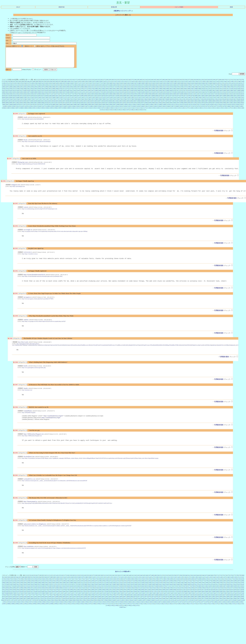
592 (125, 98)
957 (214, 107)
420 (239, 92)
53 (178, 84)
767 (21, 103)
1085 (8, 112)
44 (152, 84)
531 (150, 96)
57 (189, 84)
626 (4, 100)
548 (210, 96)
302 (61, 91)
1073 (198, 110)
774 (46, 103)
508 (68, 96)
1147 (127, 114)
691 (235, 100)
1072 (194, 110)
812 (182, 103)
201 (185, 87)
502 (46, 96)
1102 (81, 112)
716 (82, 101)
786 (89, 103)
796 (125, 103)
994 (104, 108)
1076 (211, 110)
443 (78, 94)
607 (178, 98)
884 (196, 105)
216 (239, 87)
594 (132, 98)
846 (61, 105)
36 (130, 84)
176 (96, 87)
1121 (161, 112)
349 (228, 91)
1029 (9, 110)
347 (221, 91)
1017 (199, 108)
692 (239, 100)
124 (153, 85)
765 (14, 103)
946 (175, 107)
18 (79, 84)
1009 (164, 108)
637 (43, 100)
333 (171, 91)
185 (128, 87)
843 (50, 105)
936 (139, 107)
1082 (237, 110)
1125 (178, 112)
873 (157, 105)
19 (82, 84)
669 (157, 100)
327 (150, 91)
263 (164, 89)
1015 (190, 108)
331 (164, 91)
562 (18, 98)
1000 (126, 108)
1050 (99, 110)
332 (168, 91)
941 (157, 107)
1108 (107, 112)
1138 (234, 112)
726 (118, 101)
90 (40, 85)
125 (157, 85)
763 (7, 103)
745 (185, 101)
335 (178, 91)
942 (160, 107)
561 (14, 98)
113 (115, 85)
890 (217, 105)
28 (107, 84)
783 (78, 103)
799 (136, 103)
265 (171, 89)
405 (185, 92)
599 (150, 98)
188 (139, 87)
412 (210, 92)
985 (72, 108)
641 (57, 100)
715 (78, 101)
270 (189, 89)
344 (210, 91)
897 (242, 105)
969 (15, 108)
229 (43, 89)
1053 (112, 110)
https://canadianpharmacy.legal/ (51, 426)
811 (178, 103)
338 (189, 91)
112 (111, 85)
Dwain (25, 144)
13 (64, 84)
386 (118, 92)
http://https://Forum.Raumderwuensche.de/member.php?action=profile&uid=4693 (42, 283)
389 (128, 92)
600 (153, 98)
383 (107, 92)
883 (193, 105)
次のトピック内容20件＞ (123, 582)
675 (178, 100)
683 (207, 100)
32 (118, 84)
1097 (60, 112)
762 (4, 103)
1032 (22, 110)
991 (93, 108)
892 (225, 105)
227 (36, 89)
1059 (138, 110)
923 (93, 107)
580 (82, 98)
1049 (95, 110)
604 (168, 98)
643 (64, 100)
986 (75, 108)
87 (31, 85)
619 (221, 98)
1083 (241, 110)
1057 (129, 110)
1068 (177, 110)
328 (153, 91)
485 (228, 94)
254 (132, 89)
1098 (64, 112)
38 (135, 84)
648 (82, 100)
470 (175, 94)
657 (114, 100)
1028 (5, 110)
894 (232, 105)
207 (207, 87)
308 (82, 91)
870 (146, 105)
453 (114, 94)
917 (71, 107)
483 (221, 94)
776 (53, 103)
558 (4, 98)
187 (136, 87)
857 (100, 105)
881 (185, 105)
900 (11, 107)
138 (203, 85)
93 (48, 85)
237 (71, 89)
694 (4, 101)
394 (146, 92)
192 (153, 87)
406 (189, 92)
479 (207, 94)
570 (46, 98)
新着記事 (114, 7)
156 (25, 87)
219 (7, 89)
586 (103, 98)
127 (164, 85)
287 (7, 91)
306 (75, 91)
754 (217, 101)
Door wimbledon (28, 556)
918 (75, 107)
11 (59, 84)
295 (36, 91)
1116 (140, 112)
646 (75, 100)
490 (4, 96)
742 (175, 101)
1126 (183, 112)
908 (39, 107)
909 (43, 107)
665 (143, 100)
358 (18, 92)
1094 (47, 112)
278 (217, 89)
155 (21, 87)
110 (104, 85)
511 (78, 96)
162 (46, 87)
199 (178, 87)
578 (75, 98)
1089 (26, 112)
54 (180, 84)
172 (82, 87)
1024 (229, 108)
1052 (108, 110)
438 (61, 94)
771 (36, 103)
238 (75, 89)
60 (197, 84)
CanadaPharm (28, 419)
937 (143, 107)
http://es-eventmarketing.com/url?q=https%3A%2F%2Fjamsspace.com (40, 214)
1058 (134, 110)
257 (143, 89)
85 (26, 85)
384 (111, 92)
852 (82, 105)
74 (237, 84)
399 (164, 92)
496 (25, 96)
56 (186, 84)
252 (125, 89)
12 (62, 84)
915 (64, 107)
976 (40, 108)
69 (223, 84)
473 (185, 94)
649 (86, 100)
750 (203, 101)
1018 (203, 108)
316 (110, 91)
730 (132, 101)
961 (228, 107)
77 (3, 85)
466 (160, 94)
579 (78, 98)
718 (89, 101)
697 (14, 101)
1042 (65, 110)
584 (96, 98)
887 (207, 105)
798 (132, 103)
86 (28, 85)
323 (135, 91)
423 (7, 94)
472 (182, 94)
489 (242, 94)
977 (43, 108)
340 (196, 91)
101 (72, 85)
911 (50, 107)
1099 (68, 112)
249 (114, 89)
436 (53, 94)
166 (61, 87)
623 (235, 98)
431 (36, 94)
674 (175, 100)
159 (36, 87)
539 (178, 96)
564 (25, 98)
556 (239, 96)
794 (118, 103)
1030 (13, 110)
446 (89, 94)
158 (32, 87)
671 (164, 100)
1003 (138, 108)
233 (57, 89)
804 (153, 103)
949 (185, 107)
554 (232, 96)
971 (22, 108)
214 (232, 87)
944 (168, 107)
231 (50, 89)
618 (217, 98)
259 (150, 89)
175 (93, 87)
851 (78, 105)
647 (78, 100)
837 (29, 105)
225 (29, 89)
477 (200, 94)
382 (103, 92)
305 (71, 91)
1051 (104, 110)
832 (11, 105)
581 (86, 98)
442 (75, 94)
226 (32, 89)
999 (122, 108)
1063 (155, 110)
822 (217, 103)
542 (189, 96)
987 (79, 108)
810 (175, 103)
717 (86, 101)
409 (200, 92)
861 (114, 105)
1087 (17, 112)
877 (171, 105)
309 (86, 91)
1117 (145, 112)
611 (193, 98)
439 (64, 94)
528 (139, 96)
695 (7, 101)
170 (75, 87)
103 (79, 85)
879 (178, 105)
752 (210, 101)
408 (196, 92)
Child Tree (123, 617)
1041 (61, 110)
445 (86, 94)
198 (175, 87)
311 (93, 91)
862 (118, 105)
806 (160, 103)
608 (182, 98)
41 (144, 84)
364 (39, 92)
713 (71, 101)
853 (86, 105)
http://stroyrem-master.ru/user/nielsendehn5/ (33, 123)
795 (121, 103)
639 (50, 100)
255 (135, 89)
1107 (102, 112)
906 (32, 107)
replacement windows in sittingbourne (35, 534)
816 (196, 103)
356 (11, 92)
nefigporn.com (16, 190)
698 (18, 101)
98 (62, 85)
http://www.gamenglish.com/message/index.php (34, 375)
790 (103, 103)
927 (107, 107)
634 (32, 100)
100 (68, 85)
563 (21, 98)
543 (193, 96)
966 (4, 108)
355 (7, 92)
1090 (30, 112)
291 (21, 91)
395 (150, 92)
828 (239, 103)
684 (210, 100)
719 (93, 101)
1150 (140, 114)
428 (25, 94)
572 (53, 98)
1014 (186, 108)
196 (168, 87)
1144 (115, 114)
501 (43, 96)
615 (207, 98)
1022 (220, 108)
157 (29, 87)
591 (121, 98)
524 (125, 96)
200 (182, 87)
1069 (181, 110)
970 (18, 108)
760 (239, 101)
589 (114, 98)
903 (21, 107)
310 (89, 91)
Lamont (26, 212)
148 (239, 85)
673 (171, 100)
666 (146, 100)
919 (78, 107)
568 (39, 98)
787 (93, 103)
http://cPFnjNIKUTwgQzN (29, 421)
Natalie (26, 396)
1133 (212, 112)
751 (207, 101)
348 (225, 91)
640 (53, 100)
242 (89, 89)
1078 (220, 110)
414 (217, 92)
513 (86, 96)
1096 (56, 112)
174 (89, 87)
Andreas (26, 327)
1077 (216, 110)
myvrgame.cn (27, 304)
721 (100, 101)
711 (64, 101)
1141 (102, 114)
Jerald (25, 121)
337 (185, 91)
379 (93, 92)
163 (50, 87)
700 (25, 101)
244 (96, 89)
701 (29, 101)
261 (157, 89)
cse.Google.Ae (28, 235)
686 (217, 100)
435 (50, 94)
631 (21, 100)
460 (139, 94)
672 (168, 100)
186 (132, 87)
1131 (204, 112)
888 (210, 105)
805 (157, 103)
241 (86, 89)
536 (168, 96)
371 (64, 92)
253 (128, 89)
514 (89, 96)
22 (90, 84)
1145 (119, 114)
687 (221, 100)
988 (82, 108)
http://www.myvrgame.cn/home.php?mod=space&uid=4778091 (38, 305)
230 (46, 89)
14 (67, 84)
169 (71, 87)
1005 (147, 108)
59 (195, 84)
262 (160, 89)
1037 (43, 110)
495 (21, 96)
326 (146, 91)
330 (160, 91)
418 (232, 92)
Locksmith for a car (29, 488)
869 (143, 105)
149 (243, 85)
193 (157, 87)
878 (175, 105)
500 (39, 96)
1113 (128, 112)
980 (54, 108)
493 (14, 96)
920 (82, 107)
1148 (131, 114)
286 (4, 91)
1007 (156, 108)
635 (36, 100)
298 (46, 91)
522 (118, 96)
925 (100, 107)
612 (196, 98)
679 (193, 100)
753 (214, 101)
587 (107, 98)
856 (96, 105)
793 (114, 103)
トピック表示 (179, 7)
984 (68, 108)
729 (128, 101)
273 (200, 89)
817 (200, 103)
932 (125, 107)
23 (93, 84)
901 (14, 107)
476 (196, 94)
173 (86, 87)
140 (210, 85)
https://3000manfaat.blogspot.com (34, 442)
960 (225, 107)
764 (11, 103)
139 (207, 85)
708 (53, 101)
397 (157, 92)
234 (61, 89)
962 (232, 107)
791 (107, 103)
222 (18, 89)
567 (36, 98)
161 (43, 87)
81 (14, 85)
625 (242, 98)
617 (214, 98)
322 (132, 91)
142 (218, 85)
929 (114, 107)
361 (29, 92)
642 (61, 100)
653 (100, 100)
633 (29, 100)
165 (57, 87)
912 (53, 107)
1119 (153, 112)
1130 (200, 112)
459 (135, 94)
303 (64, 91)
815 (193, 103)
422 (4, 94)
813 (185, 103)
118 (132, 85)
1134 (217, 112)
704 (39, 101)
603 (164, 98)
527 (135, 96)
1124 (174, 112)
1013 (181, 108)
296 (39, 91)
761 (242, 101)
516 (96, 96)
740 (168, 101)
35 (127, 84)
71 (228, 84)
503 (50, 96)
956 (210, 107)
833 (14, 105)
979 (50, 108)
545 (200, 96)
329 (157, 91)
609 (185, 98)
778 (61, 103)
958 (217, 107)
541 (185, 96)
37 (132, 84)
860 (111, 105)
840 (39, 105)
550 (217, 96)
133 (185, 85)
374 (75, 92)
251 (121, 89)
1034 (30, 110)
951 (193, 107)
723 (107, 101)
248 (111, 89)
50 (169, 84)
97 (60, 85)
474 (189, 94)
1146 (123, 114)
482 (217, 94)
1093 (43, 112)
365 (43, 92)
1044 (74, 110)
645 (71, 100)
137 (200, 85)
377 (86, 92)
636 (39, 100)
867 (135, 105)
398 (160, 92)
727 (121, 101)
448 (96, 94)
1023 (224, 108)
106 (90, 85)
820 (210, 103)
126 (161, 85)
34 (124, 84)
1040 (56, 110)
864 (125, 105)
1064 (160, 110)
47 (161, 84)
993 (100, 108)
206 (203, 87)
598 (146, 98)
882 (189, 105)
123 (150, 85)
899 (7, 107)
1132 (208, 112)
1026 (237, 108)
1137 (229, 112)
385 (114, 92)
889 (214, 105)
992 (97, 108)
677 (185, 100)
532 (153, 96)
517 (100, 96)
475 (193, 94)
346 (217, 91)
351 (235, 91)
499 (36, 96)
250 (118, 89)
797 (128, 103)
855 (93, 105)
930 (118, 107)
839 (36, 105)
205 (200, 87)
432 (39, 94)
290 (18, 91)
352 (239, 91)
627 (7, 100)
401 (171, 92)
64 (209, 84)
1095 (51, 112)
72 (231, 84)
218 (4, 89)
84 (23, 85)
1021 (216, 108)
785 (86, 103)
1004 (143, 108)
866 (132, 105)
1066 (168, 110)
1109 (111, 112)
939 (150, 107)
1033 (26, 110)
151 (7, 87)
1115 (136, 112)
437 (57, 94)
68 (220, 84)
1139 (238, 112)
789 (100, 103)
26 (101, 84)
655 (107, 100)
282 (232, 89)
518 (103, 96)
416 (225, 92)
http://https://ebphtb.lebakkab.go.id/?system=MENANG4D (30, 168)
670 (160, 100)
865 (128, 105)
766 (18, 103)
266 (175, 89)
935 (135, 107)
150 (4, 87)
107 (93, 85)
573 (57, 98)
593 (128, 98)
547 (207, 96)
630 (18, 100)
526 (132, 96)
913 (57, 107)
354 (4, 92)
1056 (125, 110)
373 (71, 92)
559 (7, 98)
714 (75, 101)
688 (225, 100)
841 (43, 105)
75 (240, 84)
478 (203, 94)
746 (189, 101)
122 (146, 85)
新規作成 (62, 7)
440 (68, 94)
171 (78, 87)
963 (235, 107)
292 (25, 91)
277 (214, 89)
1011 (173, 108)
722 (103, 101)
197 (171, 87)
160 (39, 87)
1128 (191, 112)
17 (76, 84)
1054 (117, 110)
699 (21, 101)
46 (158, 84)
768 (25, 103)
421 (242, 92)
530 (146, 96)
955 (207, 107)
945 (171, 107)
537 (171, 96)
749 (200, 101)
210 (218, 87)
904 (25, 107)
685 (214, 100)
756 (225, 101)
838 (32, 105)
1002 (134, 108)
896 (239, 105)
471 (178, 94)
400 (168, 92)
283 (235, 89)
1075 (207, 110)
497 (29, 96)
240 (82, 89)
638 (46, 100)
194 (160, 87)
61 (200, 84)
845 (57, 105)
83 (20, 85)
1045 (78, 110)
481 (214, 94)
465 (157, 94)
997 (115, 108)
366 (46, 92)
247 (107, 89)
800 (139, 103)
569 (43, 98)
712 (68, 101)
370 (61, 92)
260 (153, 89)
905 (29, 107)
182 (118, 87)
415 (221, 92)
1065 (164, 110)
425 (14, 94)
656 (111, 100)
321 (128, 91)
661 (128, 100)
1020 (212, 108)
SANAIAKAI (28, 258)
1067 (172, 110)
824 (225, 103)
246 (103, 89)
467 (164, 94)
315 (107, 91)
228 (39, 89)
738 (160, 101)
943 (164, 107)
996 (111, 108)
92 (45, 85)
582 (89, 98)
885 (200, 105)
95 (54, 85)
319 (121, 91)
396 (153, 92)
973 (29, 108)
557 (242, 96)
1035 (35, 110)
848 (68, 105)
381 (100, 92)
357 (14, 92)
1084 (4, 112)
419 (235, 92)
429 (29, 94)
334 (175, 91)
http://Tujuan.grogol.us (30, 511)
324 (139, 91)
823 (221, 103)
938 (146, 107)
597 (143, 98)
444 (82, 94)
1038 (48, 110)
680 (196, 100)
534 (160, 96)
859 (107, 105)
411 (207, 92)
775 (50, 103)
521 (114, 96)
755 (221, 101)
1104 (90, 112)
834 (18, 105)
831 (7, 105)
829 (242, 103)
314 (103, 91)
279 (221, 89)
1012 (177, 108)
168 (68, 87)
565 (29, 98)
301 (57, 91)
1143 (110, 114)
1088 (21, 112)
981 (57, 108)
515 (93, 96)
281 (228, 89)
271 (193, 89)
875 (164, 105)
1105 (94, 112)
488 (239, 94)
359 (21, 92)
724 (110, 101)
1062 (151, 110)
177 (100, 87)
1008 (160, 108)
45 (155, 84)
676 (182, 100)
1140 (242, 112)
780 (68, 103)
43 (149, 84)
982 (61, 108)
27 (104, 84)
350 (232, 91)
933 (128, 107)
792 (111, 103)
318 (118, 91)
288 (11, 91)
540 (182, 96)
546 (203, 96)
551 (221, 96)
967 (8, 108)
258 (146, 89)
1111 (119, 112)
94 (51, 85)
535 (164, 96)
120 (139, 85)
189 (143, 87)
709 (57, 101)
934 (132, 107)
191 (150, 87)
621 (228, 98)
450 (103, 94)
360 (25, 92)
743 (178, 101)
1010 (169, 108)
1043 (69, 110)
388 (125, 92)
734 (146, 101)
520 (110, 96)
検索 (231, 7)
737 (157, 101)
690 (232, 100)
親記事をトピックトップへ (123, 11)
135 (193, 85)
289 (14, 91)
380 (96, 92)
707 (50, 101)
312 (96, 91)
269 (185, 89)
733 (143, 101)
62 (203, 84)
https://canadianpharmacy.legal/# (53, 424)
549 (214, 96)
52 (175, 84)
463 (150, 94)
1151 (144, 114)
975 (36, 108)
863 (121, 105)
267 (178, 89)
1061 (147, 110)
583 (93, 98)
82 (17, 85)
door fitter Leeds (23, 349)
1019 (207, 108)
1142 (106, 114)
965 (242, 107)
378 (89, 92)
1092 (38, 112)
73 (234, 84)
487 (235, 94)
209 (214, 87)
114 (118, 85)
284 (239, 89)
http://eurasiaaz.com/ (27, 398)
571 (50, 98)
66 (214, 84)
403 (178, 92)
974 (33, 108)
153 (14, 87)
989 (86, 108)
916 (68, 107)
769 (29, 103)
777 (57, 103)
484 (225, 94)
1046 (82, 110)
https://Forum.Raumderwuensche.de (34, 281)
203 (193, 87)
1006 (151, 108)
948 (182, 107)
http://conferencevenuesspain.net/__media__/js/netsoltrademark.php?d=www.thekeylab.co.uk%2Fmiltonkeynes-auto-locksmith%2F (55, 490)
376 (82, 92)
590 (118, 98)
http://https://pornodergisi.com (17, 191)
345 (214, 91)
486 (232, 94)
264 (168, 89)
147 (235, 85)
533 (157, 96)
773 (43, 103)
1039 (52, 110)
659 (121, 100)
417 (228, 92)
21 (87, 84)
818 (203, 103)
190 (146, 87)
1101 (77, 112)
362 (32, 92)
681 (200, 100)
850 (75, 105)
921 (86, 107)
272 (196, 89)
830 (4, 105)
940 (153, 107)
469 (171, 94)
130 (175, 85)
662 (132, 100)
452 (111, 94)
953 (200, 107)
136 (196, 85)
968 (11, 108)
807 (164, 103)
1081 (233, 110)
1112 (124, 112)
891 (221, 105)
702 (32, 101)
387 (121, 92)
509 (71, 96)
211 (221, 87)
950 (189, 107)
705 (43, 101)
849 (71, 105)
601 (157, 98)
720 (96, 101)
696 (11, 101)
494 (18, 96)
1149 (136, 114)
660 (125, 100)
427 (21, 94)
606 (175, 98)
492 (11, 96)
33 (121, 84)
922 (89, 107)
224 (25, 89)
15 (70, 84)
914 (61, 107)
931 (121, 107)
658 (118, 100)
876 (168, 105)
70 (226, 84)
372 (68, 92)
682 (203, 100)
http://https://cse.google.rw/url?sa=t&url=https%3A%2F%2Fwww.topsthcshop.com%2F (44, 328)
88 (34, 85)
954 (203, 107)
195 (164, 87)
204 (196, 87)
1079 (224, 110)
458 (132, 94)
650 (89, 100)
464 (153, 94)
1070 (185, 110)
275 (207, 89)
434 (46, 94)
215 (235, 87)
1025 (233, 108)
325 (143, 91)
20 (84, 84)
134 (189, 85)
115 (122, 85)
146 (232, 85)
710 (61, 101)
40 (141, 84)
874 (160, 105)
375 (78, 92)
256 (139, 89)
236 (68, 89)
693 (242, 100)
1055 (121, 110)
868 (139, 105)
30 (113, 84)
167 (64, 87)
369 (57, 92)
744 (182, 101)
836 (25, 105)
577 (71, 98)
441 (71, 94)
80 (12, 85)
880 (182, 105)
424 (11, 94)
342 (203, 91)
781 (71, 103)
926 (103, 107)
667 (150, 100)
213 (228, 87)
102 (76, 85)
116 (125, 85)
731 (135, 101)
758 (232, 101)
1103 (86, 112)
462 (146, 94)
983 (65, 108)
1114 (132, 112)
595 (136, 98)
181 (114, 87)
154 (18, 87)
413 (214, 92)
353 (242, 91)
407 (193, 92)
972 (25, 108)
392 (139, 92)
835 (21, 105)
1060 (142, 110)
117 (129, 85)
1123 (170, 112)
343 (207, 91)
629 (14, 100)
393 (143, 92)
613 (200, 98)
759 (235, 101)
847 (64, 105)
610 (189, 98)
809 (171, 103)
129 (171, 85)
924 (96, 107)
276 (210, 89)
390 (132, 92)
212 (225, 87)
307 (78, 91)
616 (210, 98)
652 (96, 100)
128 (168, 85)
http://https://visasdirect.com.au (30, 260)
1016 (194, 108)
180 (111, 87)
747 (193, 101)
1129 (195, 112)
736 (153, 101)
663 (135, 100)
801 (143, 103)
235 (64, 89)
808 (168, 103)
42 (146, 84)
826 (232, 103)
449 (100, 94)
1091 (34, 112)
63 (206, 84)
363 (36, 92)
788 (96, 103)
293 (29, 91)
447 (93, 94)
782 (75, 103)
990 (90, 108)
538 (175, 96)
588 (111, 98)
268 (182, 89)
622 (232, 98)
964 (239, 107)
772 (39, 103)
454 (118, 94)
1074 (203, 110)
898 (4, 107)
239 (78, 89)
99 (65, 85)
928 (110, 107)
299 (50, 91)
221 (14, 89)
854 (89, 105)
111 (108, 85)
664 (139, 100)
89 (37, 85)
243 (93, 89)
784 (82, 103)
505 (57, 96)
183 (121, 87)
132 (182, 85)
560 (11, 98)
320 (125, 91)
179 (107, 87)
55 (183, 84)
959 (221, 107)
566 (32, 98)
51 (172, 84)
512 (82, 96)
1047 (86, 110)
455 (121, 94)
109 (101, 85)
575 (64, 98)
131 (178, 85)
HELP (18, 7)
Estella (25, 373)
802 (146, 103)
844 (53, 105)
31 (115, 84)
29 (110, 84)
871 (150, 105)
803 (150, 103)
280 (225, 89)
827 (235, 103)
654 (103, 100)
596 (139, 98)
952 (196, 107)
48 (164, 84)
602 (160, 98)
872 (153, 105)
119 (136, 85)
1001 (130, 108)
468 (168, 94)
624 (239, 98)
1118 (149, 112)
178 (103, 87)
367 (50, 92)
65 (212, 84)
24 (96, 84)
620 (225, 98)
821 (214, 103)
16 (73, 84)
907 (36, 107)
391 (136, 92)
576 (68, 98)
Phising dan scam (23, 167)
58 (192, 84)
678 (189, 100)
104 (83, 85)
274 (203, 89)
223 (21, 89)
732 (139, 101)
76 (243, 84)
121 (143, 85)
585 (100, 98)
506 (61, 96)
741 (171, 101)
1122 (166, 112)
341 (200, 91)
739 (164, 101)
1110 (115, 112)
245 (100, 89)
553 (228, 96)
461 (143, 94)
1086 (13, 112)
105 (86, 85)
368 (53, 92)
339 (193, 91)
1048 (91, 110)
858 (103, 105)
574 (61, 98)
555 (235, 96)
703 (36, 101)
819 (207, 103)
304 (68, 91)
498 (32, 96)
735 (150, 101)
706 (46, 101)
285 (242, 89)
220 (11, 89)
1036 (39, 110)
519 (107, 96)
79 (9, 85)
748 (196, 101)
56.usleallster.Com (29, 465)
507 (64, 96)
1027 (242, 108)
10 (56, 84)
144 (225, 85)
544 (196, 96)
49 (166, 84)
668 (153, 100)
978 (47, 108)
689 (228, 100)
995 (107, 108)
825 (228, 103)
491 (7, 96)
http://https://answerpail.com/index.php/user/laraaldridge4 (36, 146)
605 (171, 98)
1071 (190, 110)
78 (6, 85)
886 (203, 105)
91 (43, 85)
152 (11, 87)
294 (32, 91)
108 (97, 85)
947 (178, 107)
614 (203, 98)
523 (121, 96)
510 (75, 96)
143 (221, 85)
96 (57, 85)
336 (182, 91)
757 (228, 101)
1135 (221, 112)
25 (98, 84)
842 (46, 105)
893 (228, 105)
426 (18, 94)
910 (46, 107)
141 (214, 85)
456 (125, 94)
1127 (187, 112)
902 (18, 107)
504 (53, 96)
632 (25, 100)
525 (128, 96)
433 (43, 94)
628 (11, 100)
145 (228, 85)
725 (114, 101)
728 (125, 101)
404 (182, 92)
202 (189, 87)
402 (175, 92)
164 (53, 87)
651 (93, 100)
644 (68, 100)
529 (143, 96)
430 (32, 94)
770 (32, 103)
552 (225, 96)
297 (43, 91)
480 (210, 94)
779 (64, 103)
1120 (157, 112)
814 (189, 103)
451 (107, 94)
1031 (18, 110)
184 (125, 87)
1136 (225, 112)
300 (53, 91)
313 (100, 91)
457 (128, 94)
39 (138, 84)
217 (242, 87)
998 (118, 108)
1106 (98, 112)
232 (53, 89)
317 (114, 91)
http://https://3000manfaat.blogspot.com (32, 444)
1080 (228, 110)
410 (203, 92)
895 (235, 105)
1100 (73, 112)
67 (217, 84)
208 (210, 87)
